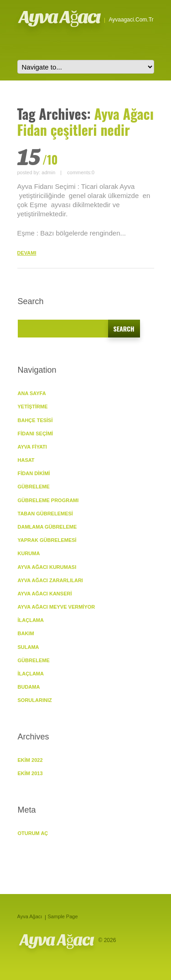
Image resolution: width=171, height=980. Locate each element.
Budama (29, 687)
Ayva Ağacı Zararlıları (50, 580)
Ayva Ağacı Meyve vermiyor (57, 607)
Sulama (28, 647)
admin (48, 172)
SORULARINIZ (35, 700)
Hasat (26, 460)
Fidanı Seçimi (36, 434)
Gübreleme (34, 660)
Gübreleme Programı (48, 500)
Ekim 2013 (30, 773)
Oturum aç (33, 833)
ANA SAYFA (32, 393)
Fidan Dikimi (34, 473)
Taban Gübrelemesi (45, 514)
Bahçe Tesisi (35, 420)
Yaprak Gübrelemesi (47, 540)
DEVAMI (27, 253)
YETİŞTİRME (33, 407)
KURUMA (29, 553)
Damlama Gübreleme (47, 527)
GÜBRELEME (34, 487)
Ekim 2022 (30, 760)
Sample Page (63, 916)
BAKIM (26, 633)
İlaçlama (31, 620)
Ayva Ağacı (60, 17)
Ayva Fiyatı (32, 447)
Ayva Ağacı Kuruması (47, 567)
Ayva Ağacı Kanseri (45, 594)
